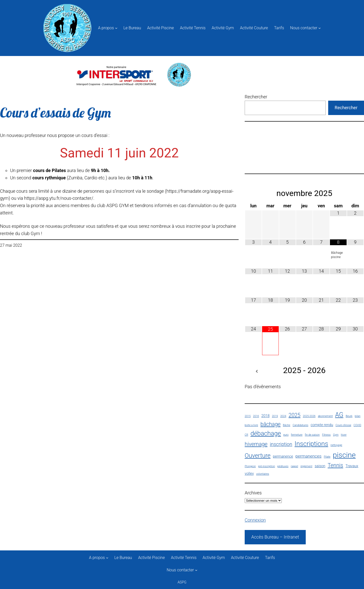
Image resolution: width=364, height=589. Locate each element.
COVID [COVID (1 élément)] (357, 425)
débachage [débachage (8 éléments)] (266, 433)
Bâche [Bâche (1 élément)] (287, 425)
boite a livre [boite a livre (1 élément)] (251, 425)
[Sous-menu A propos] (116, 28)
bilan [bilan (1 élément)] (358, 416)
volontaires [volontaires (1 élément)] (262, 474)
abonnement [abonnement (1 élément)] (325, 416)
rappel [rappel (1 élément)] (295, 466)
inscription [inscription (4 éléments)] (281, 444)
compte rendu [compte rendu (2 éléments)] (322, 425)
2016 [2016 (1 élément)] (256, 416)
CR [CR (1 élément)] (246, 435)
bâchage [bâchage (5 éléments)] (270, 424)
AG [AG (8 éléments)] (339, 415)
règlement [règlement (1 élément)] (306, 466)
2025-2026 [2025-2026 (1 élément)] (309, 416)
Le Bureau (132, 28)
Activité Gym (223, 28)
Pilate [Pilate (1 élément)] (327, 457)
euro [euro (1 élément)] (286, 435)
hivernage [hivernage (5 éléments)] (256, 444)
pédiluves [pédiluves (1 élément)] (283, 466)
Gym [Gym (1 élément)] (336, 435)
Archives (253, 493)
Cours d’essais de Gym (55, 113)
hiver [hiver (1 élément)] (344, 435)
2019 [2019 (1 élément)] (275, 416)
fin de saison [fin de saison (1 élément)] (312, 435)
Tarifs (279, 28)
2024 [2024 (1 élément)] (283, 416)
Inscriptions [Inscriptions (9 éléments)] (311, 444)
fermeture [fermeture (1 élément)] (297, 435)
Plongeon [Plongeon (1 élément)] (250, 466)
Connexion (255, 520)
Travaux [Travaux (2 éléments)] (352, 466)
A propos (106, 28)
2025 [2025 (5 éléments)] (295, 415)
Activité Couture (254, 28)
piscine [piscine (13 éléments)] (344, 455)
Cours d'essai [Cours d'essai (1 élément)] (343, 425)
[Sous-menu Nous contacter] (320, 28)
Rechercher (256, 97)
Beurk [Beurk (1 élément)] (349, 416)
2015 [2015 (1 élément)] (248, 416)
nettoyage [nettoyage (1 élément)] (336, 445)
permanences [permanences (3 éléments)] (308, 456)
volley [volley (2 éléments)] (249, 473)
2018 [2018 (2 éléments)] (265, 416)
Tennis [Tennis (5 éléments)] (335, 465)
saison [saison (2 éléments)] (320, 466)
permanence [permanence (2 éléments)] (283, 456)
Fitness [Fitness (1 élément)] (326, 435)
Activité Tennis (193, 28)
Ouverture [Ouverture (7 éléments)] (258, 456)
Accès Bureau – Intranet (275, 537)
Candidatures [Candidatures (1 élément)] (300, 425)
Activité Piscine (160, 28)
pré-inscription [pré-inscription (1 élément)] (267, 466)
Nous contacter (304, 28)
